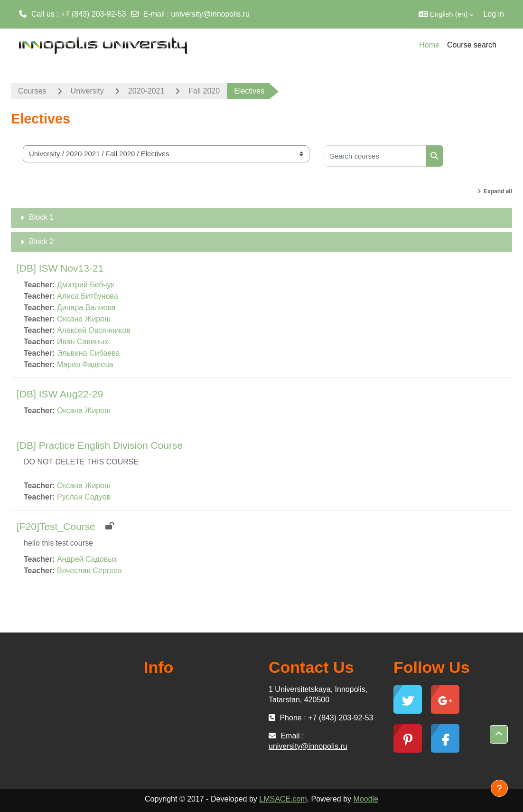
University (87, 91)
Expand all (498, 191)
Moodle (366, 799)
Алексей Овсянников (94, 330)
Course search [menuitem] (472, 45)
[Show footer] (499, 788)
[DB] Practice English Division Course (100, 445)
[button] (446, 14)
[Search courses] (375, 156)
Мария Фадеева (85, 364)
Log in (494, 14)
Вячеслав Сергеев (89, 571)
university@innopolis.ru (210, 14)
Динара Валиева (86, 307)
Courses (32, 91)
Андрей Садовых (87, 559)
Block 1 (41, 217)
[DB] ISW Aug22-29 (60, 394)
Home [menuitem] (429, 45)
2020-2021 (146, 91)
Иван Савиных (83, 342)
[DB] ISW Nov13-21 (60, 268)
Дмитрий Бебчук (86, 285)
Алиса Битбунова (88, 296)
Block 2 (41, 241)
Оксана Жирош (84, 319)
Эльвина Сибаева (89, 353)
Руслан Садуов (84, 497)
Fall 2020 (204, 91)
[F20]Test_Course (56, 526)
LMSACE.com (283, 799)
